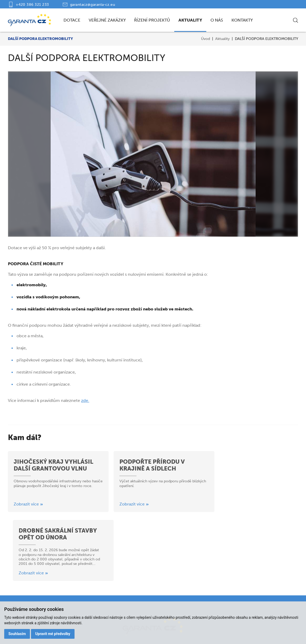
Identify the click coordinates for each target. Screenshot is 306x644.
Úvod (205, 39)
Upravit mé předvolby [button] (53, 634)
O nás (217, 20)
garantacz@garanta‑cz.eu (93, 5)
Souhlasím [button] (17, 634)
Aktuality (190, 20)
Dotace (72, 20)
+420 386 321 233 (32, 5)
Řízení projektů (152, 20)
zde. (85, 400)
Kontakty (242, 20)
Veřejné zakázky (107, 20)
